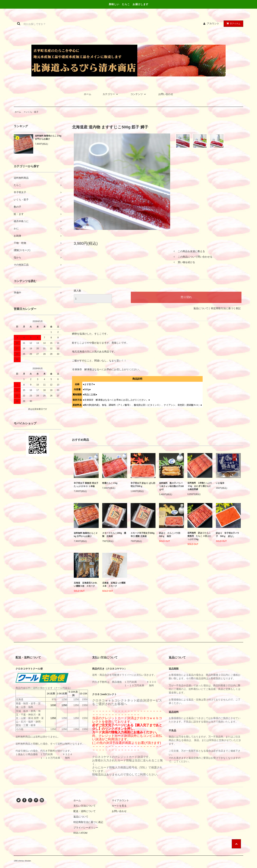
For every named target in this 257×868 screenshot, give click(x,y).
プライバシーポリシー (86, 828)
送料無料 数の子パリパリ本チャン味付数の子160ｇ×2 (171, 486)
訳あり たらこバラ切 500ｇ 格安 (171, 535)
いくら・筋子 (32, 112)
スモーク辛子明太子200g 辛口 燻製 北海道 (143, 535)
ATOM (84, 833)
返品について (201, 308)
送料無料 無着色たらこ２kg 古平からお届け (48, 137)
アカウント (213, 23)
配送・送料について (85, 811)
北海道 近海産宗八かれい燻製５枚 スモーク (85, 584)
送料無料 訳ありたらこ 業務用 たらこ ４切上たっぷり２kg (200, 536)
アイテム (233, 23)
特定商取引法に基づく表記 (226, 308)
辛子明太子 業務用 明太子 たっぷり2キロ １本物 (86, 485)
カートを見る (119, 806)
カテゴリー (111, 94)
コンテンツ (139, 94)
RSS (76, 833)
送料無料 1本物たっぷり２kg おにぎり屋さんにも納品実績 (200, 486)
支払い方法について (85, 806)
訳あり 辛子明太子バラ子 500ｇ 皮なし (228, 535)
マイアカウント (120, 800)
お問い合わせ (166, 94)
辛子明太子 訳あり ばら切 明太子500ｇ (143, 485)
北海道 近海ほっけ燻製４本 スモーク (114, 584)
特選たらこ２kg (110, 483)
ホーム (88, 94)
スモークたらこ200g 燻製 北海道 (114, 535)
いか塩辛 (220, 483)
